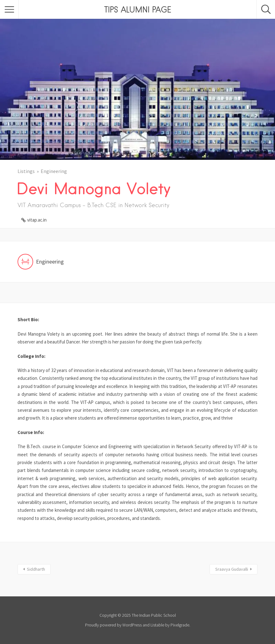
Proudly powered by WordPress (113, 625)
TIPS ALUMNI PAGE (138, 9)
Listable (157, 625)
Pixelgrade (180, 625)
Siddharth (36, 569)
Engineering (54, 171)
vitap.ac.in (37, 220)
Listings (26, 171)
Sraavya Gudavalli (232, 569)
